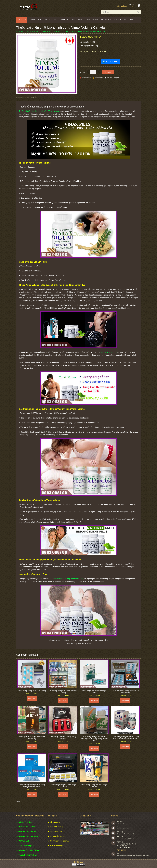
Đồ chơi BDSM (77, 20)
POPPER (132, 20)
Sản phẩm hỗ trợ (120, 20)
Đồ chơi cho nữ (50, 20)
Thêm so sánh (99, 78)
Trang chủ (22, 20)
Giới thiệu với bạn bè (113, 78)
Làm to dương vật (92, 20)
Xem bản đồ (122, 850)
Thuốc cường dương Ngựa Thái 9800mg (32, 691)
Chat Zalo (111, 61)
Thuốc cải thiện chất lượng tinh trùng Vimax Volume (39, 111)
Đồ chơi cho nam (35, 20)
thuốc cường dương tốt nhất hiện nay (69, 579)
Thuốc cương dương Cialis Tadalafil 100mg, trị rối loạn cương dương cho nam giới (94, 739)
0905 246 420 (98, 52)
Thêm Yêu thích (87, 78)
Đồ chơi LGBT (64, 20)
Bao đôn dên (106, 20)
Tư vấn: (84, 52)
